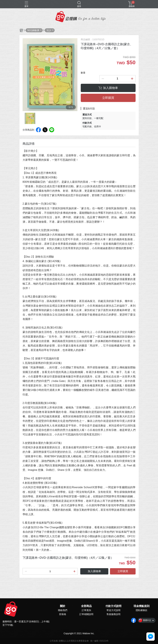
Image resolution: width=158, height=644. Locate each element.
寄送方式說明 (113, 610)
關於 (63, 606)
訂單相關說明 (86, 614)
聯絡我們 (63, 610)
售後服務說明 (113, 614)
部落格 (63, 614)
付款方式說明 (113, 606)
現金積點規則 (142, 606)
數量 (83, 73)
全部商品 (86, 606)
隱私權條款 (142, 610)
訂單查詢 (86, 610)
